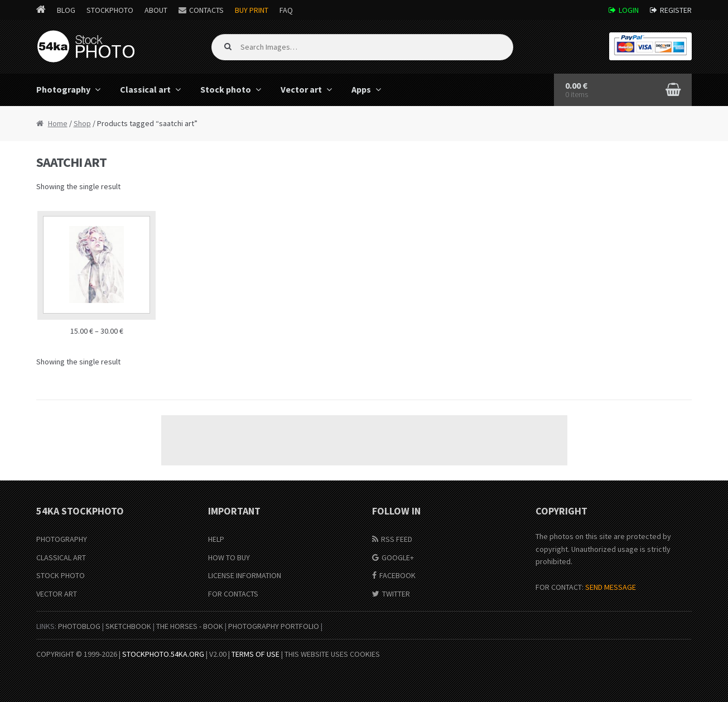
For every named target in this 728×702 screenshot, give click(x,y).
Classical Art (61, 557)
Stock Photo (61, 575)
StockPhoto (110, 10)
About (156, 10)
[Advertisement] (364, 440)
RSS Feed (397, 539)
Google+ (398, 557)
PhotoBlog (79, 626)
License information (245, 575)
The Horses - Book (190, 626)
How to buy (229, 557)
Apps (361, 89)
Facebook (397, 575)
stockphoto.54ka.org (163, 654)
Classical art (145, 89)
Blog (66, 10)
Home (58, 123)
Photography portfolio (274, 626)
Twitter (396, 594)
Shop (82, 123)
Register (676, 10)
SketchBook (128, 626)
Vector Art (57, 594)
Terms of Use (255, 654)
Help (216, 539)
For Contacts (233, 594)
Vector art (301, 89)
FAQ (286, 10)
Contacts (206, 10)
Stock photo (226, 89)
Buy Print (252, 10)
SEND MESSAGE (611, 587)
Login (629, 10)
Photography (63, 89)
